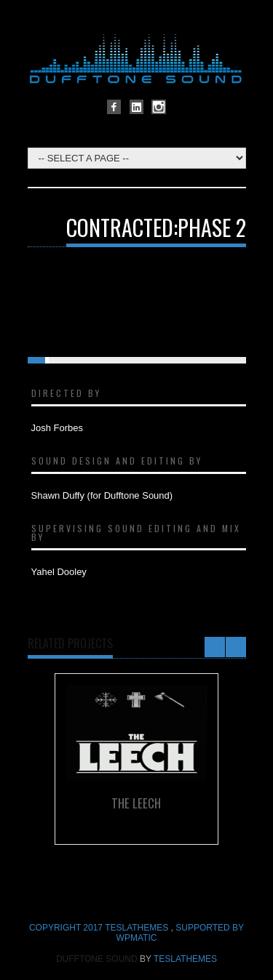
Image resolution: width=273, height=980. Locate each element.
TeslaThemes (185, 959)
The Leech (136, 803)
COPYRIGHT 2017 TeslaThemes (100, 928)
